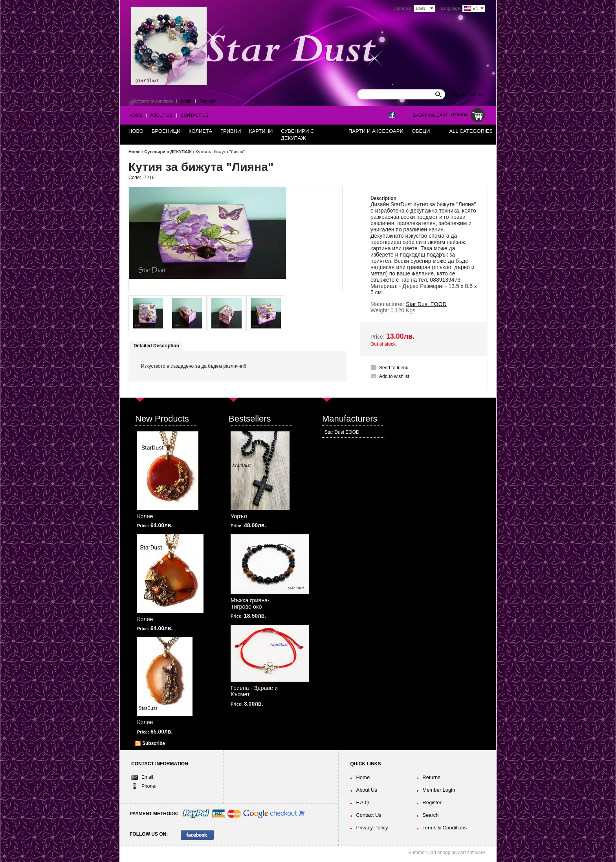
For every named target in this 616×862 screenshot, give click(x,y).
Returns (431, 777)
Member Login (439, 790)
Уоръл (239, 516)
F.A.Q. (363, 802)
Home (136, 115)
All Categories (471, 131)
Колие (145, 516)
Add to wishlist (394, 376)
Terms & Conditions (445, 828)
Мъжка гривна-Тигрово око (250, 603)
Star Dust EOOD (342, 432)
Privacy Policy (372, 828)
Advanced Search (468, 95)
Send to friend (394, 368)
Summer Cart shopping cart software (446, 853)
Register (208, 101)
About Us (161, 115)
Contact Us (195, 115)
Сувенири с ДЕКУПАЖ (168, 152)
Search (430, 815)
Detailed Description (156, 346)
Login (186, 101)
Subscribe (154, 743)
